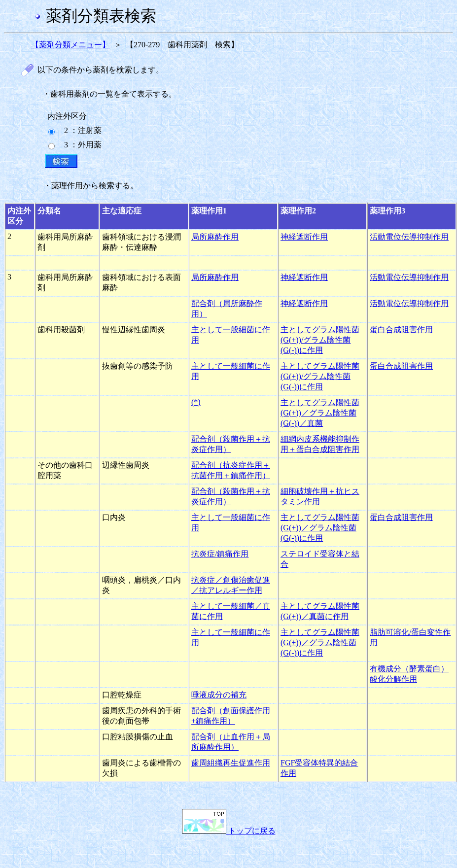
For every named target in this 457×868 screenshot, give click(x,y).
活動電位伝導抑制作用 (409, 237)
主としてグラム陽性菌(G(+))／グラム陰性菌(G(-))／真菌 (320, 413)
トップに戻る (229, 831)
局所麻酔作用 (215, 237)
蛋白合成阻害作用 (401, 330)
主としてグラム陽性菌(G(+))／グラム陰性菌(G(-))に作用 (320, 528)
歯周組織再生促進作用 (231, 763)
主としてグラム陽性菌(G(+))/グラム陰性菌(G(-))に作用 (320, 340)
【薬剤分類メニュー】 (70, 45)
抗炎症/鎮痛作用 (220, 554)
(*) (196, 402)
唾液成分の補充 (219, 695)
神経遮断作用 (304, 237)
